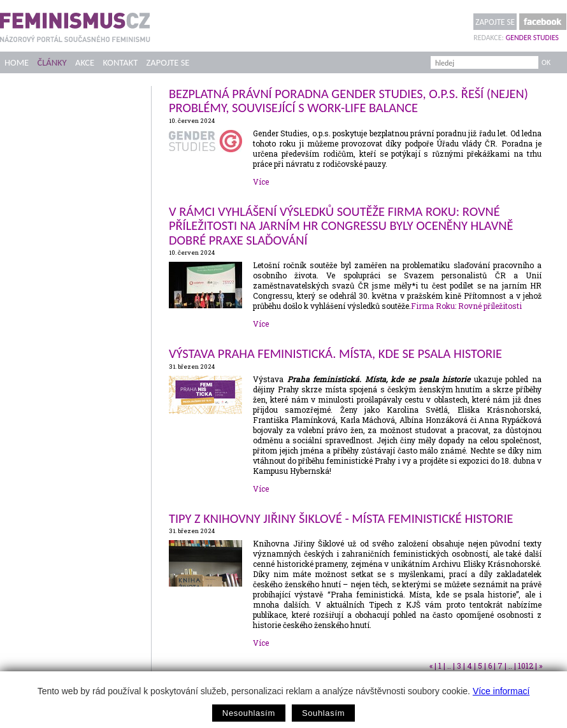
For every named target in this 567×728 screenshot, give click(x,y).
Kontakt (121, 62)
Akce (85, 62)
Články (52, 62)
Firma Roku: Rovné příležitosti (466, 306)
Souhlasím (323, 713)
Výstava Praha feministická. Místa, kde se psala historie (335, 353)
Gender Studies (532, 38)
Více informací (501, 691)
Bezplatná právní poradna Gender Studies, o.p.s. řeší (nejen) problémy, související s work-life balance (348, 101)
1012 (526, 666)
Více (261, 182)
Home (17, 62)
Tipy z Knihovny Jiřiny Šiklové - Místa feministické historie (341, 518)
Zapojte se (495, 22)
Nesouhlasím (249, 713)
